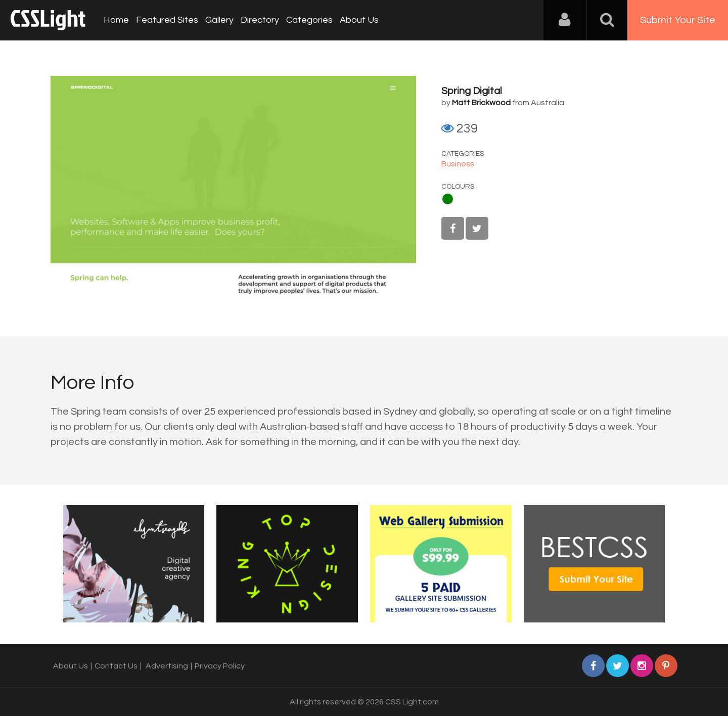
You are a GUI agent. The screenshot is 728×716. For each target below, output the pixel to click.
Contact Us (116, 666)
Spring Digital (472, 91)
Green (448, 199)
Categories (309, 20)
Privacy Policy (220, 666)
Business (458, 164)
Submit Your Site (678, 20)
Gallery (219, 20)
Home (116, 20)
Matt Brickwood (481, 103)
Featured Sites (167, 20)
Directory (260, 20)
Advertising (167, 666)
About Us (359, 20)
